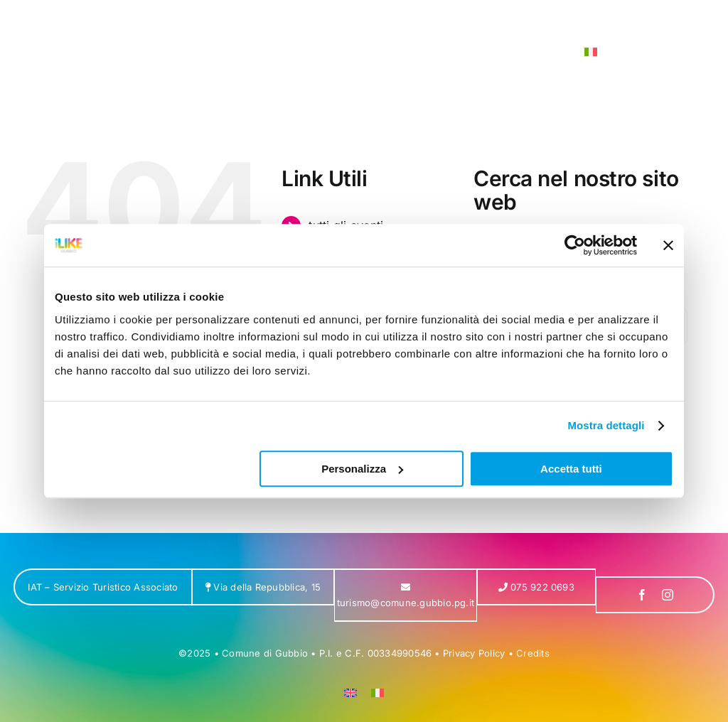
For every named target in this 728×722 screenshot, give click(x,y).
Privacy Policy (474, 653)
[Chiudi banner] (668, 245)
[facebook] (642, 595)
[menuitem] (591, 52)
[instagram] (668, 595)
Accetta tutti (571, 469)
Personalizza (362, 469)
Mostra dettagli (606, 425)
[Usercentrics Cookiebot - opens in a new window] (575, 245)
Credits (533, 653)
